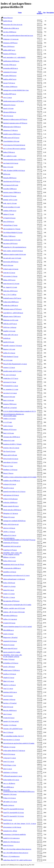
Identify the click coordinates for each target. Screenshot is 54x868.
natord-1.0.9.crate (8, 108)
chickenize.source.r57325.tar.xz (12, 309)
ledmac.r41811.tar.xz (9, 280)
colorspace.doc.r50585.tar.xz (12, 437)
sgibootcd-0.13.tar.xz (9, 105)
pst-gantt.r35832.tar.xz (10, 76)
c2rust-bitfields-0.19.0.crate (11, 141)
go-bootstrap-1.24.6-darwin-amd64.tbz (14, 834)
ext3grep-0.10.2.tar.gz (10, 484)
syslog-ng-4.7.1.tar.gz (10, 758)
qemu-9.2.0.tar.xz (8, 845)
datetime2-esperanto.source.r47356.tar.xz (15, 123)
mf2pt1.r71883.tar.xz (9, 236)
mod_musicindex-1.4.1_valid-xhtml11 (14, 57)
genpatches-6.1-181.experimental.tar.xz (15, 247)
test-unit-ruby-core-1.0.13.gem (12, 258)
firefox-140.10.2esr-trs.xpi (11, 524)
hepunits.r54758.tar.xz (10, 54)
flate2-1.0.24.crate (9, 400)
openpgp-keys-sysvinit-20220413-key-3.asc (16, 90)
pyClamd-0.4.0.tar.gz (9, 218)
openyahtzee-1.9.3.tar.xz (10, 462)
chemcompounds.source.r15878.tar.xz (14, 160)
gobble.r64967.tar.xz (9, 50)
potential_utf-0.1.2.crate (10, 200)
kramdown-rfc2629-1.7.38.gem (12, 444)
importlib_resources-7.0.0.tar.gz (12, 346)
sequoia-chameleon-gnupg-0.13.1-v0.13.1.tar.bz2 (18, 627)
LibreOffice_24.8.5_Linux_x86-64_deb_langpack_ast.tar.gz (13, 554)
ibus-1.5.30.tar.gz (8, 732)
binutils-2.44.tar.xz (9, 805)
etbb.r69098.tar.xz (8, 630)
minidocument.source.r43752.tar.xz (14, 101)
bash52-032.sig (8, 21)
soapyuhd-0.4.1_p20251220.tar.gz (13, 313)
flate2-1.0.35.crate (9, 433)
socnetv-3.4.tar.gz (8, 634)
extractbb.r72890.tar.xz (10, 189)
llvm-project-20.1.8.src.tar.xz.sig (13, 25)
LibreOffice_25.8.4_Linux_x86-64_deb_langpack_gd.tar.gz (13, 656)
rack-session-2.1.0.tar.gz (10, 276)
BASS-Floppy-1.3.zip (10, 765)
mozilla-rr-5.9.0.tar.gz (10, 674)
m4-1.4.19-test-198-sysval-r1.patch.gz (14, 149)
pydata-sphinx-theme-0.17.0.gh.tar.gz (14, 751)
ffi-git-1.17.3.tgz (8, 466)
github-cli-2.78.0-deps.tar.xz (11, 842)
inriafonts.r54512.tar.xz (10, 692)
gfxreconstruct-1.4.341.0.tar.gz (12, 827)
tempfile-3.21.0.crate (9, 331)
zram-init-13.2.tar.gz (9, 273)
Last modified (40, 13)
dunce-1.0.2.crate (8, 167)
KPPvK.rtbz (7, 174)
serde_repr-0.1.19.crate (10, 203)
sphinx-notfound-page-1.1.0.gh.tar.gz (14, 579)
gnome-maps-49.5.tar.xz (10, 648)
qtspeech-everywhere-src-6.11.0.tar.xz (14, 492)
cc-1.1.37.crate (8, 422)
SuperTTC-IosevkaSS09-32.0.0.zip (13, 809)
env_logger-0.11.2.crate (10, 287)
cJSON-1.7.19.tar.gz (9, 532)
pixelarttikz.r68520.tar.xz (11, 68)
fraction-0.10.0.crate (9, 397)
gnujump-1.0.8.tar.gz (9, 699)
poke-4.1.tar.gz (8, 769)
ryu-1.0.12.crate (8, 360)
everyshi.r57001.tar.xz (10, 65)
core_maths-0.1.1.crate (10, 156)
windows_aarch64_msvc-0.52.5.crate (14, 608)
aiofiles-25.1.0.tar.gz (9, 353)
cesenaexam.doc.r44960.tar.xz (12, 568)
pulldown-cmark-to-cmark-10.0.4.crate (15, 254)
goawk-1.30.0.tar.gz (9, 667)
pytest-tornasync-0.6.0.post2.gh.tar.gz (14, 145)
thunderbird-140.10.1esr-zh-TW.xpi (14, 565)
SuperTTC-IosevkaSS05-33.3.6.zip (13, 813)
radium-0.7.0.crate (9, 214)
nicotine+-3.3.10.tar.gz (10, 725)
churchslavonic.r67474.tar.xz (12, 181)
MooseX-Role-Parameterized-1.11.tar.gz (15, 364)
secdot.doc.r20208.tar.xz (10, 502)
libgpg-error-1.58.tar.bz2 (10, 637)
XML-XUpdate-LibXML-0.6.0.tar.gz (14, 171)
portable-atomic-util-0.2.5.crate (12, 371)
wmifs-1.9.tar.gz (8, 426)
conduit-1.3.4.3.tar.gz (9, 419)
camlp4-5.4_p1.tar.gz (9, 586)
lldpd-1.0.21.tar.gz (9, 681)
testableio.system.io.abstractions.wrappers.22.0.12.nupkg (20, 477)
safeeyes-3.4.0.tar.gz (9, 528)
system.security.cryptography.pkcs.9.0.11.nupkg (17, 605)
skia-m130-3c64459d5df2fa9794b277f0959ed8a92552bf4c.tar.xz (19, 791)
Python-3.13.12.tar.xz (9, 798)
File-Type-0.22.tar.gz (9, 451)
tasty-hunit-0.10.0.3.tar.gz (11, 163)
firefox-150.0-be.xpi (9, 583)
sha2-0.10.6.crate (8, 265)
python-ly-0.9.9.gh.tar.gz (10, 499)
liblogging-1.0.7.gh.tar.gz (11, 513)
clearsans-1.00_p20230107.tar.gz (13, 729)
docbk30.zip (7, 338)
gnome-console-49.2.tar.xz (11, 506)
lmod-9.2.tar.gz (8, 820)
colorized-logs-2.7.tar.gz (10, 225)
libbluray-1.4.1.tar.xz (9, 557)
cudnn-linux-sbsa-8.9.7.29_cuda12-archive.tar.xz (17, 860)
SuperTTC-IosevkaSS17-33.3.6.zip (13, 816)
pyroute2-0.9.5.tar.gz (9, 623)
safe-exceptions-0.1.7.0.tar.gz (12, 229)
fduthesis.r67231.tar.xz (10, 430)
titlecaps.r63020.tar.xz (10, 112)
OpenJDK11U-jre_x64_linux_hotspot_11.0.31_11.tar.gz (20, 824)
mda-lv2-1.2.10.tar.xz (9, 685)
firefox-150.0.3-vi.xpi (10, 561)
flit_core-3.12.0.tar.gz (10, 375)
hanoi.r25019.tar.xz (9, 46)
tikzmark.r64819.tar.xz (10, 178)
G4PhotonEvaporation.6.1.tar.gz (13, 776)
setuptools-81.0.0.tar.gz (10, 641)
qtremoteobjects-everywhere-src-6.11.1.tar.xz (16, 575)
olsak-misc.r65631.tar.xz (10, 291)
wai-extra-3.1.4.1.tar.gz (10, 393)
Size (44, 13)
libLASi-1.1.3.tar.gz (9, 597)
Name (20, 13)
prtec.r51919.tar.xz (9, 222)
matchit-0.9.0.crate (9, 342)
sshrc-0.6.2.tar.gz (8, 116)
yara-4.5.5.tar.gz (8, 696)
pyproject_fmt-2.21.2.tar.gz (11, 448)
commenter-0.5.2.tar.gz (10, 72)
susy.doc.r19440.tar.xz (10, 32)
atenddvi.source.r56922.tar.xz (12, 134)
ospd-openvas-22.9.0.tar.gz (11, 495)
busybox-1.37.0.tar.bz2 (10, 703)
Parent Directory (8, 18)
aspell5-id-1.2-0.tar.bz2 (10, 408)
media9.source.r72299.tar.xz (11, 670)
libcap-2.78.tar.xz (8, 473)
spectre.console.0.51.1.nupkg (12, 652)
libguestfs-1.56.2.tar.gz (10, 794)
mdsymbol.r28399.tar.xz (10, 616)
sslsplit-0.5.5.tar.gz (9, 678)
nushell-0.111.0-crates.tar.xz (11, 838)
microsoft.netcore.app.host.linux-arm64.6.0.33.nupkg (19, 743)
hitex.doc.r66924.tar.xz (10, 710)
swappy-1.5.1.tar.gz (9, 594)
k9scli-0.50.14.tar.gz (9, 754)
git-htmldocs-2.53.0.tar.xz (11, 663)
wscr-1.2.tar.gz (7, 98)
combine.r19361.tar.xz (10, 211)
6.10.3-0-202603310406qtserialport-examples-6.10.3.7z (19, 411)
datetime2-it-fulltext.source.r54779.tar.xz (15, 119)
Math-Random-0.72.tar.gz (11, 357)
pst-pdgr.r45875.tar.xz (10, 94)
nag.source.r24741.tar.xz (10, 243)
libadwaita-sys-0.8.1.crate (11, 320)
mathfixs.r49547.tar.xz (10, 79)
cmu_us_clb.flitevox (9, 783)
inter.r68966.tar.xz (9, 787)
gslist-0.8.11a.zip (8, 707)
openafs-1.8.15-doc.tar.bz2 (11, 721)
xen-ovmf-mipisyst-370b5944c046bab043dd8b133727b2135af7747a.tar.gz (19, 539)
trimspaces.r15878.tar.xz (10, 43)
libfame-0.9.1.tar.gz (9, 517)
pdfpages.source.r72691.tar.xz (12, 316)
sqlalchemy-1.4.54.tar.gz (10, 772)
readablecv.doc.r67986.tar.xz (12, 481)
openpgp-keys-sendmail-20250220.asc (14, 521)
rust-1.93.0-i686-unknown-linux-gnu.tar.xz (16, 853)
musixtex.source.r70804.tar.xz (12, 192)
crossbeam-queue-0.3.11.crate (12, 240)
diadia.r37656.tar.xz (9, 152)
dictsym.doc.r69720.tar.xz (11, 262)
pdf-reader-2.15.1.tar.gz (10, 802)
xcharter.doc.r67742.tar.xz (11, 543)
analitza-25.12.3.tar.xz (10, 535)
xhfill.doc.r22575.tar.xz (10, 324)
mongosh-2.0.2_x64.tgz (10, 831)
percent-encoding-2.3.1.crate (12, 207)
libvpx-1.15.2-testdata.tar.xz (11, 856)
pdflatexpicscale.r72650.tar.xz (12, 127)
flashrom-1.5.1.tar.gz (9, 747)
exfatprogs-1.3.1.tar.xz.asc (11, 39)
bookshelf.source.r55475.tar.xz (12, 298)
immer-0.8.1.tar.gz (9, 590)
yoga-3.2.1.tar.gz (8, 689)
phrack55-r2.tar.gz (9, 488)
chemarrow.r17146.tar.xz (10, 130)
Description (50, 13)
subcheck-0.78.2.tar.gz (10, 196)
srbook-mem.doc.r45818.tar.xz (12, 510)
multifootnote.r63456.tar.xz (11, 61)
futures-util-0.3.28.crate (10, 455)
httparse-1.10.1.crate (9, 349)
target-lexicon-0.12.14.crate (11, 284)
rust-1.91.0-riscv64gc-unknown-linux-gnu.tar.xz (17, 849)
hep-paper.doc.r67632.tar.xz (11, 601)
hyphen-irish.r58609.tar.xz (11, 302)
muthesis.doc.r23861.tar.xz (11, 28)
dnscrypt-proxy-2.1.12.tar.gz (11, 740)
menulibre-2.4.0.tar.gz (10, 572)
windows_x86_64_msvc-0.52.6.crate (14, 612)
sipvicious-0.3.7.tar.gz (10, 382)
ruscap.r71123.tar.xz (9, 83)
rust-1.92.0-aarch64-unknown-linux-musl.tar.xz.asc (18, 36)
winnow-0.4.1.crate (9, 440)
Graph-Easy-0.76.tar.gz (10, 550)
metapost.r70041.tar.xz (10, 404)
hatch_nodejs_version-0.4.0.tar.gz (13, 251)
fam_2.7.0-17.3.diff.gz (10, 295)
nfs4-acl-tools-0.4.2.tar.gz (11, 459)
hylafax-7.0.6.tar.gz (9, 659)
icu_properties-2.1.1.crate (11, 389)
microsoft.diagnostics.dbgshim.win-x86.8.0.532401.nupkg (14, 415)
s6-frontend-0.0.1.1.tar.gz (11, 386)
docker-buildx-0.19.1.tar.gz (11, 780)
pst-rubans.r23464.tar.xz (10, 87)
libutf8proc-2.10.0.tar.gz (10, 470)
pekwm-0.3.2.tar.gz (9, 645)
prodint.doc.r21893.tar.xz (11, 305)
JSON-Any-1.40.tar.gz (10, 327)
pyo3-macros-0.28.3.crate (11, 185)
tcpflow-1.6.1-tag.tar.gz (10, 619)
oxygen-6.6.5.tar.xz (9, 718)
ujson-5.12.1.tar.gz (9, 762)
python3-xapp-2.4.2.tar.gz (11, 269)
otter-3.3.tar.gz (7, 714)
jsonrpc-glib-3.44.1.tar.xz (11, 335)
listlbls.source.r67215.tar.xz (11, 138)
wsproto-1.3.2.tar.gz (9, 368)
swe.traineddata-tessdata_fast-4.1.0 (13, 736)
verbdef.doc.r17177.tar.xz (11, 378)
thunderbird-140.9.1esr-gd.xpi (12, 546)
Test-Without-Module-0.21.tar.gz (13, 233)
